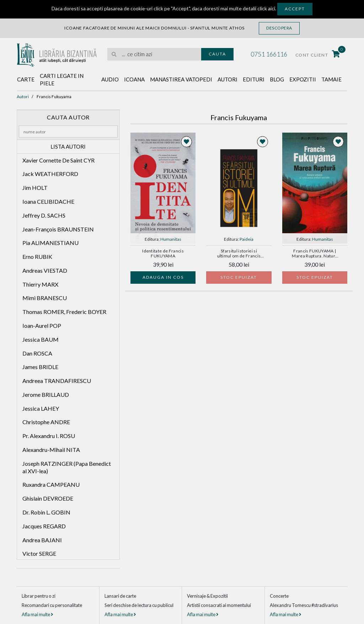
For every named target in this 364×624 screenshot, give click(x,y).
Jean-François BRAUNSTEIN (58, 229)
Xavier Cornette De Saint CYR (58, 160)
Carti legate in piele (62, 79)
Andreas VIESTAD (45, 270)
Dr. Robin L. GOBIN (46, 512)
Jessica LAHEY (41, 408)
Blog (277, 79)
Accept (295, 9)
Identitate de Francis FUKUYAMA (163, 254)
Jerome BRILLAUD (46, 394)
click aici (266, 8)
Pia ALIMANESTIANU (50, 243)
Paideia (247, 239)
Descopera (279, 28)
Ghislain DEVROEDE (48, 498)
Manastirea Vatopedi (181, 79)
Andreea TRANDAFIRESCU (57, 381)
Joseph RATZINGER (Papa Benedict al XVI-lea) (67, 467)
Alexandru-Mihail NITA (51, 450)
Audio (110, 79)
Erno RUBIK (37, 257)
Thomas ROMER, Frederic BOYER (64, 312)
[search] (154, 54)
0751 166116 (269, 54)
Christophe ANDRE (46, 422)
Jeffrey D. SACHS (44, 215)
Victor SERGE (39, 553)
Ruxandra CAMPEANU (51, 484)
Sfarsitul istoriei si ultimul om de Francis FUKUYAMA (239, 254)
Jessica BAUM (41, 339)
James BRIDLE (40, 367)
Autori (227, 79)
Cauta (217, 54)
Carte (26, 79)
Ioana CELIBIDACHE (48, 201)
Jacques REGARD (44, 526)
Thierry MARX (40, 284)
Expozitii (303, 79)
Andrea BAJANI (42, 540)
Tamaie (331, 79)
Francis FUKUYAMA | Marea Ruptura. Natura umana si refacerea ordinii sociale (315, 254)
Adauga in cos (163, 277)
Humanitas (171, 239)
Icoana (134, 79)
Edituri (254, 79)
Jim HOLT (35, 188)
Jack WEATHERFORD (50, 174)
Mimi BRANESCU (45, 298)
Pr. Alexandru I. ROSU (49, 436)
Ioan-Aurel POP (42, 326)
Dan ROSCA (37, 353)
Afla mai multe (37, 614)
